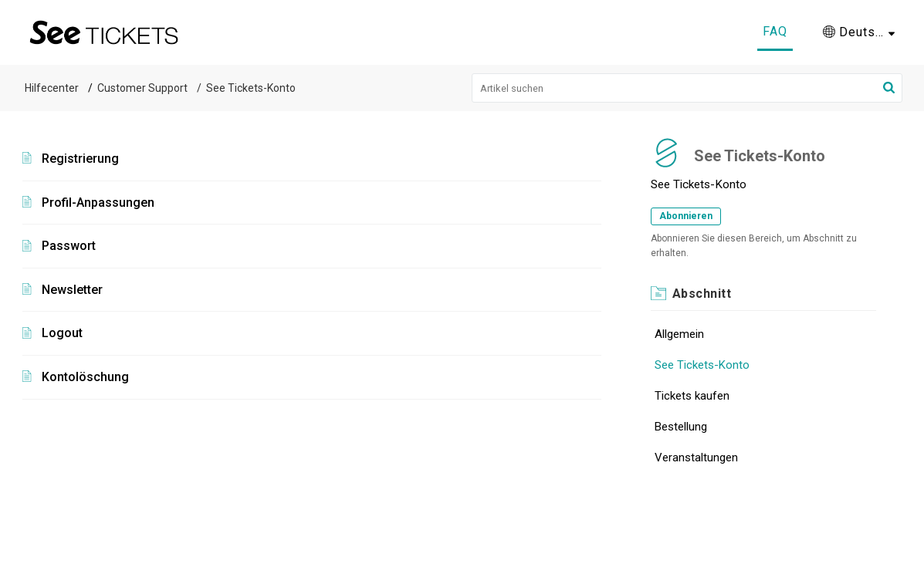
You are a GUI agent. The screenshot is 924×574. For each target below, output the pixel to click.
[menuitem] (859, 32)
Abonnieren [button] (686, 216)
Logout (62, 333)
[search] (687, 88)
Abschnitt (702, 294)
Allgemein (679, 334)
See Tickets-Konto (702, 365)
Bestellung (681, 427)
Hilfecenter (52, 88)
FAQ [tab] (775, 31)
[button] (889, 88)
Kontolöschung (85, 377)
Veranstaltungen (696, 458)
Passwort (69, 246)
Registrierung (80, 159)
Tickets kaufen (692, 396)
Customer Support (142, 88)
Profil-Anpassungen (98, 203)
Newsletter (72, 290)
